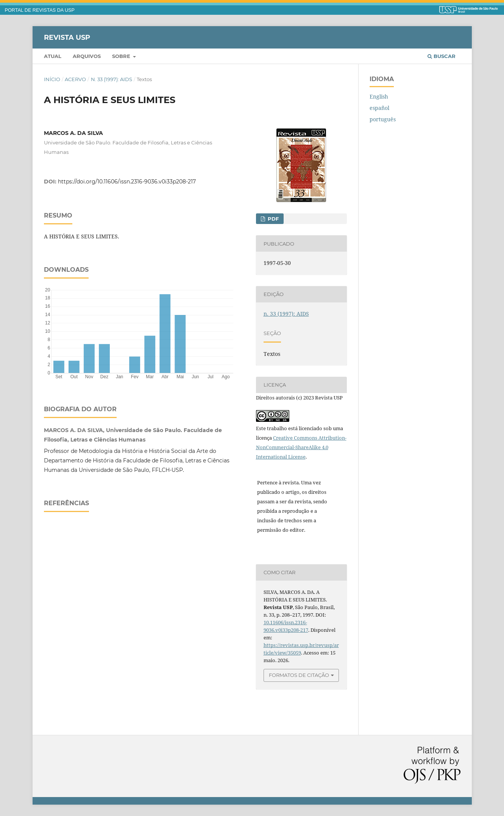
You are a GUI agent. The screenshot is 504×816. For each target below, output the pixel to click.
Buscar (442, 56)
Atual (53, 56)
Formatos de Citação (299, 675)
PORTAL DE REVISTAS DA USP (40, 10)
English (379, 96)
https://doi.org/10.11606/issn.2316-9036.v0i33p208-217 (127, 182)
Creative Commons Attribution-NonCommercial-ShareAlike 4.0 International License (301, 447)
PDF (272, 219)
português (383, 119)
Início (52, 79)
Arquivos (87, 56)
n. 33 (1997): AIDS (112, 79)
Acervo (75, 79)
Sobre (122, 56)
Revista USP (67, 37)
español (379, 108)
